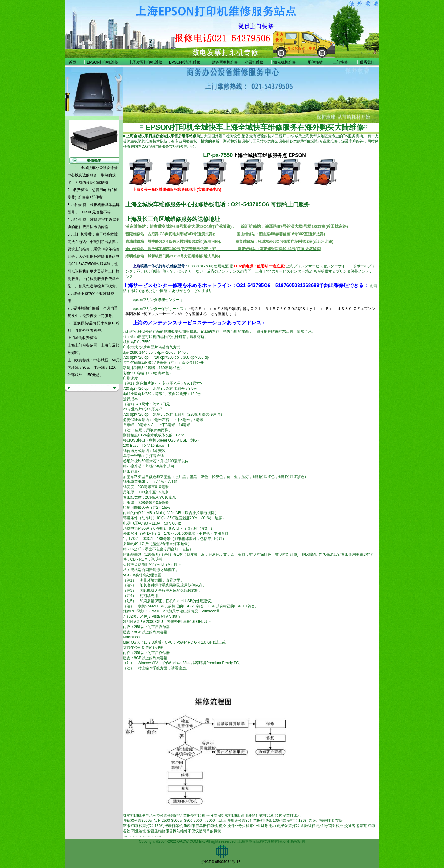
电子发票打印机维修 (146, 62)
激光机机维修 (285, 62)
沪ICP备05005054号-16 (221, 862)
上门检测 (90, 279)
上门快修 (340, 62)
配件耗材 (315, 62)
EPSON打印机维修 (102, 62)
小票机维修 (254, 62)
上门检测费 (83, 234)
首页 (72, 62)
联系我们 (367, 62)
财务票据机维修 (225, 62)
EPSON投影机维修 (185, 62)
